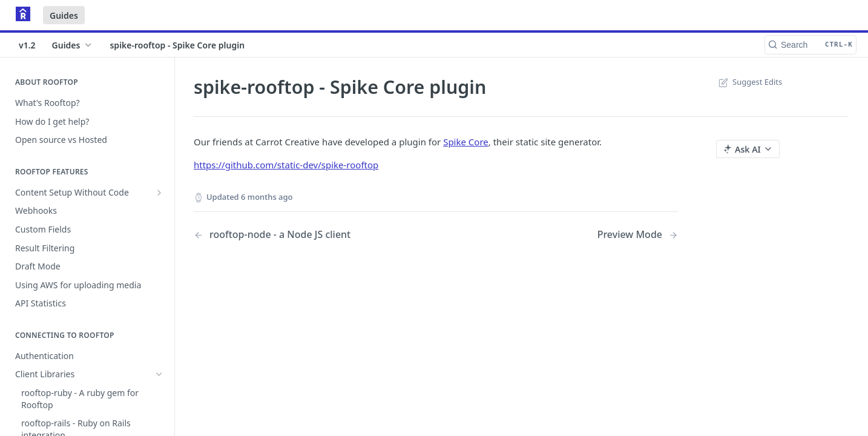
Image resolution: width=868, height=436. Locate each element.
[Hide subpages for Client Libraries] (159, 374)
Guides (64, 15)
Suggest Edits (749, 82)
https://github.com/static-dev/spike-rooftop (286, 165)
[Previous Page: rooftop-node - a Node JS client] (298, 235)
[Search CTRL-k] (810, 45)
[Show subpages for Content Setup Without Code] (159, 193)
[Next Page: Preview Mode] (638, 235)
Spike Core (466, 142)
